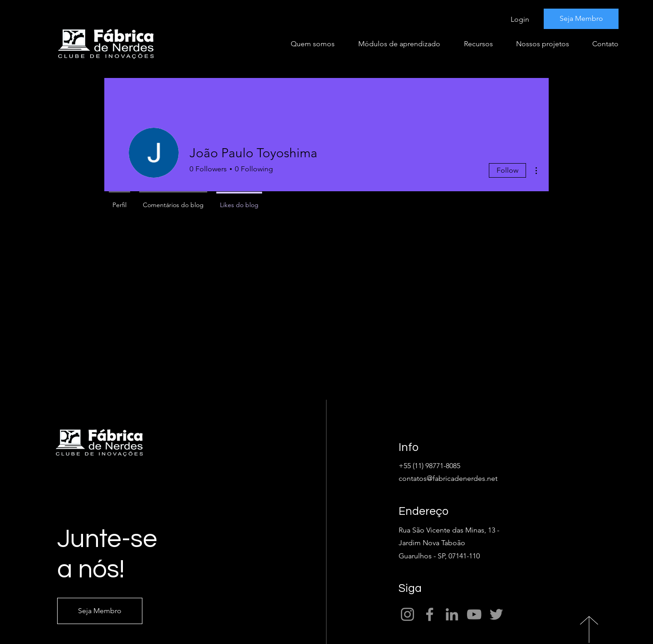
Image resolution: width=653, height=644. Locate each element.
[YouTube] (474, 614)
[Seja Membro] (581, 19)
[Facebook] (430, 614)
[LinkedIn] (452, 614)
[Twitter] (496, 614)
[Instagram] (407, 614)
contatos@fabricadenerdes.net (448, 478)
